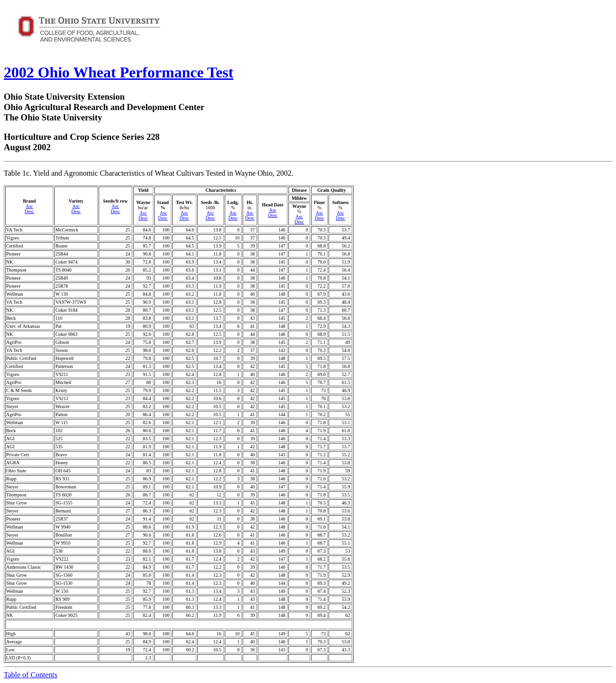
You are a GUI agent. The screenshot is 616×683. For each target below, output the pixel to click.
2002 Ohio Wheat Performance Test (118, 72)
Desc (29, 211)
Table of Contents (31, 675)
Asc (29, 206)
